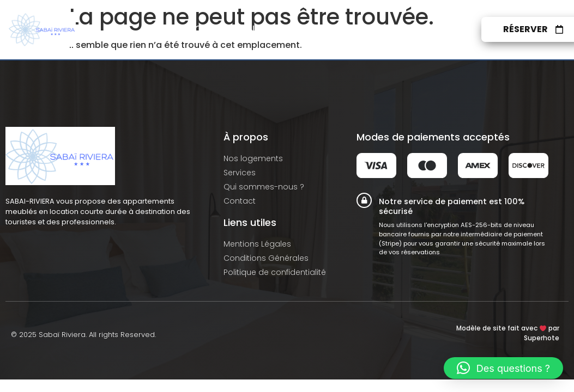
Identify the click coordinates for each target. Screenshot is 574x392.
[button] (503, 368)
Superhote (542, 338)
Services (309, 29)
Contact (442, 29)
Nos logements (227, 29)
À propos (374, 29)
